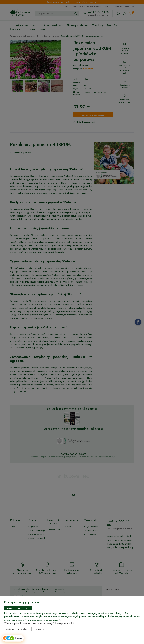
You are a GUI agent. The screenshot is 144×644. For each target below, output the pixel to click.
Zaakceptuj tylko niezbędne (18, 629)
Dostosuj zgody (40, 629)
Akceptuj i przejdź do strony (18, 608)
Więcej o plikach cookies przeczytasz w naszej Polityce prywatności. (39, 623)
